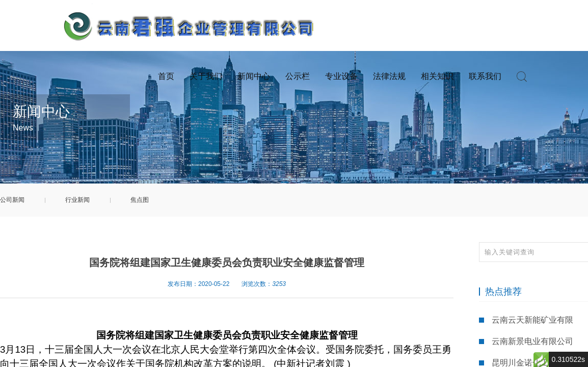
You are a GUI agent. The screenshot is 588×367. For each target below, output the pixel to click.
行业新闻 (77, 200)
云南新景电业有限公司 (532, 341)
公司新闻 (12, 200)
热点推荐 (503, 292)
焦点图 (140, 200)
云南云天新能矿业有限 (532, 320)
